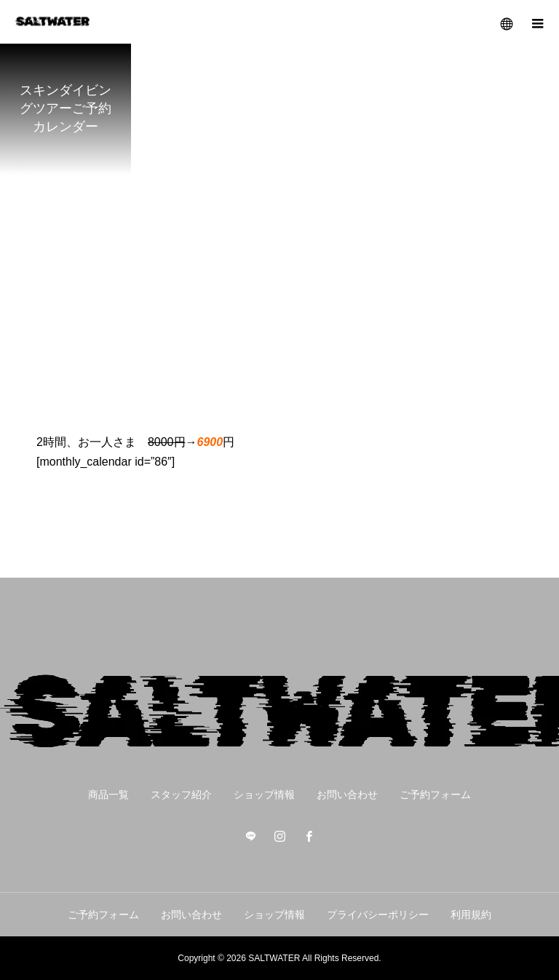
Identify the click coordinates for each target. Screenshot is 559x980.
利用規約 (471, 915)
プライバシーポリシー (378, 915)
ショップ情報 (264, 794)
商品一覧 (108, 794)
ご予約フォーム (435, 794)
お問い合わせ (347, 794)
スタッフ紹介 (181, 794)
